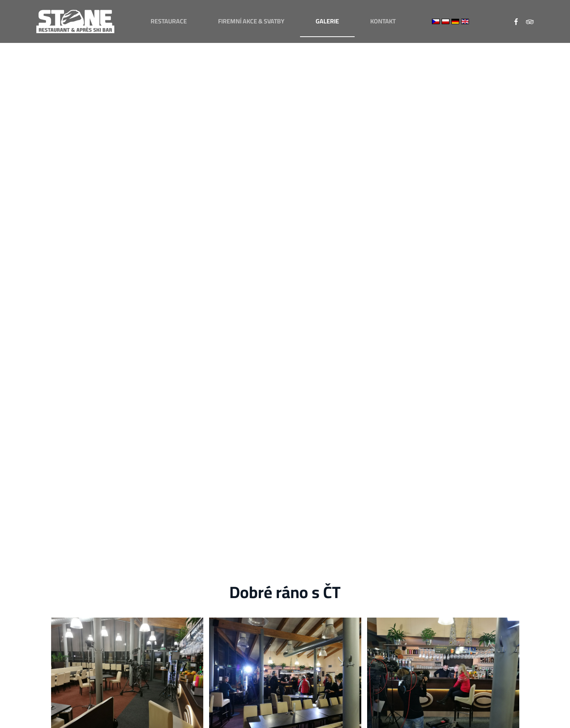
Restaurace (169, 21)
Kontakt (383, 21)
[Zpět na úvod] (75, 21)
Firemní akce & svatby (251, 21)
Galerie (327, 21)
